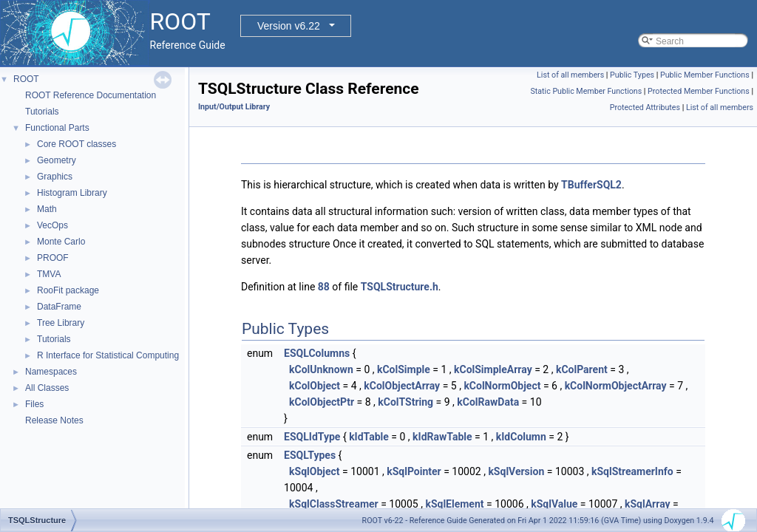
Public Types (632, 75)
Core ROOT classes (77, 144)
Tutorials (42, 112)
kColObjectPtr (322, 402)
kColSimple (404, 369)
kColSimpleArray (493, 369)
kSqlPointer (414, 471)
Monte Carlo (61, 242)
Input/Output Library (234, 107)
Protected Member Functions (699, 91)
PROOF (53, 258)
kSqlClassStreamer (334, 504)
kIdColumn (521, 437)
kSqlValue (554, 504)
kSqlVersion (516, 471)
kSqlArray (648, 504)
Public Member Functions (705, 75)
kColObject (315, 386)
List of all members (570, 75)
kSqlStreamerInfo (632, 471)
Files (34, 404)
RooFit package (68, 290)
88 (324, 287)
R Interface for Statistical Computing (108, 355)
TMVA (49, 274)
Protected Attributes (645, 108)
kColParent (582, 369)
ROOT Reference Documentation (91, 95)
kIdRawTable (442, 437)
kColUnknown (321, 369)
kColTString (405, 402)
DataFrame (59, 307)
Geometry (57, 160)
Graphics (55, 177)
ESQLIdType (312, 437)
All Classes (47, 388)
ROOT (26, 79)
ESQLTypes (310, 455)
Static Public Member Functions (586, 91)
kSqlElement (454, 504)
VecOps (52, 225)
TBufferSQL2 (591, 185)
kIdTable (369, 437)
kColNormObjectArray (616, 386)
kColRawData (488, 402)
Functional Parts (57, 128)
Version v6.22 (289, 26)
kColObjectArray (402, 386)
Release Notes (54, 420)
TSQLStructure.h (400, 287)
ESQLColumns (317, 353)
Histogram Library (72, 193)
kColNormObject (502, 386)
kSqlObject (314, 471)
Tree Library (61, 323)
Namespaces (51, 372)
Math (47, 209)
